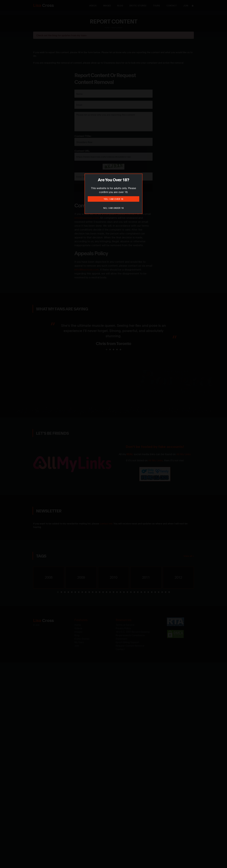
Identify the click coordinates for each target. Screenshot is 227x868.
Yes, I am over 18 (113, 199)
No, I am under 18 (113, 208)
